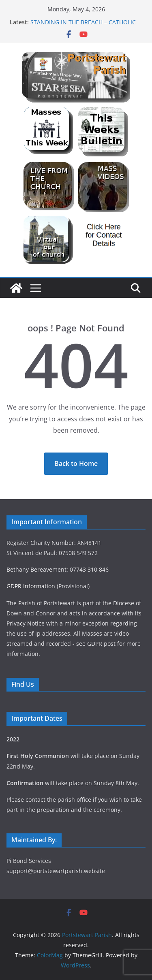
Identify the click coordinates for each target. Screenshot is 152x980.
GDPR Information (31, 586)
